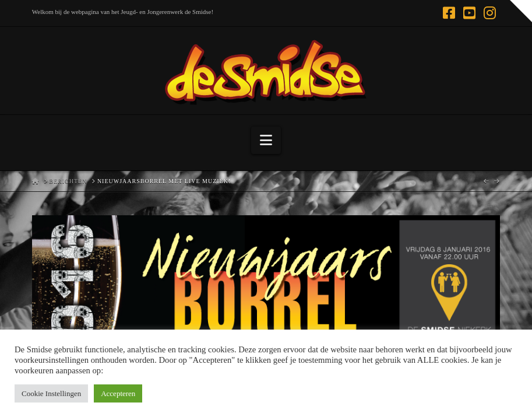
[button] (266, 140)
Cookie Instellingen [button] (51, 393)
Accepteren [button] (118, 393)
